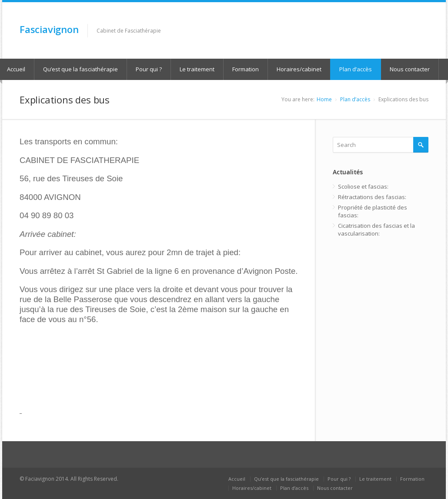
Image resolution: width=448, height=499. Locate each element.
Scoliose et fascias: (363, 186)
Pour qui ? (149, 69)
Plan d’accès (356, 69)
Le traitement (197, 69)
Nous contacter (410, 69)
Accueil (237, 479)
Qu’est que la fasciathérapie (80, 69)
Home (324, 99)
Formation (246, 69)
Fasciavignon (49, 29)
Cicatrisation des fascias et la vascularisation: (376, 230)
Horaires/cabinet (299, 69)
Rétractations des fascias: (372, 197)
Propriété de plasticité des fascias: (373, 211)
